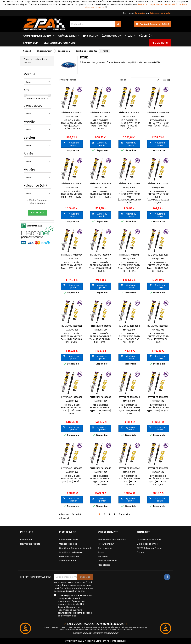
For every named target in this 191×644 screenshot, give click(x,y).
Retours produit (106, 544)
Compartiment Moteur (38, 36)
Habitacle (89, 36)
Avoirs (101, 552)
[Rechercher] (95, 24)
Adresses (103, 556)
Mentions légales (68, 544)
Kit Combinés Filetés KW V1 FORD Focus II (129, 265)
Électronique (110, 36)
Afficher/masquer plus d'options (38, 202)
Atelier (129, 36)
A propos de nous (68, 540)
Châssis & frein (68, 36)
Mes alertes (104, 565)
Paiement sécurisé (69, 556)
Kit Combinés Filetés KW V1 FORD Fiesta (72, 123)
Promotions (160, 43)
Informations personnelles (112, 540)
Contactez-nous (68, 561)
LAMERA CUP (31, 43)
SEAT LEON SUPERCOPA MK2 (60, 43)
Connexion (140, 13)
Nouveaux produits (30, 544)
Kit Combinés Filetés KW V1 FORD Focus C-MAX (158, 407)
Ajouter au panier (71, 144)
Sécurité (145, 36)
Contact (143, 532)
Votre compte (108, 532)
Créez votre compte (160, 13)
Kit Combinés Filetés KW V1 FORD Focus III (158, 336)
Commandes (105, 548)
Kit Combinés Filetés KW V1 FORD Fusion (72, 479)
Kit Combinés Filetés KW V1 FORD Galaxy (101, 479)
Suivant (125, 514)
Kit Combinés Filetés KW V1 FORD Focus (129, 194)
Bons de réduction (108, 561)
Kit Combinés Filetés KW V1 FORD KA (129, 479)
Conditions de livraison (71, 552)
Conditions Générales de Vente (76, 548)
